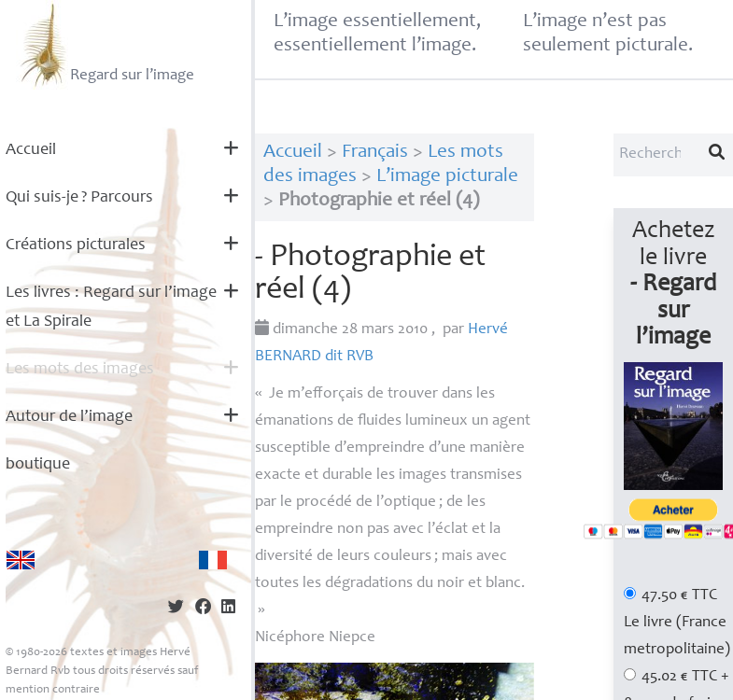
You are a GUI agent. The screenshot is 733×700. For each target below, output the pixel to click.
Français (375, 153)
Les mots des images (80, 370)
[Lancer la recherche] (717, 155)
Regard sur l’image (105, 45)
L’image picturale (447, 177)
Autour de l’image (69, 417)
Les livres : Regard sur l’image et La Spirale (111, 308)
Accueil (31, 150)
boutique (38, 465)
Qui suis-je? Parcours (79, 198)
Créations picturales (76, 245)
